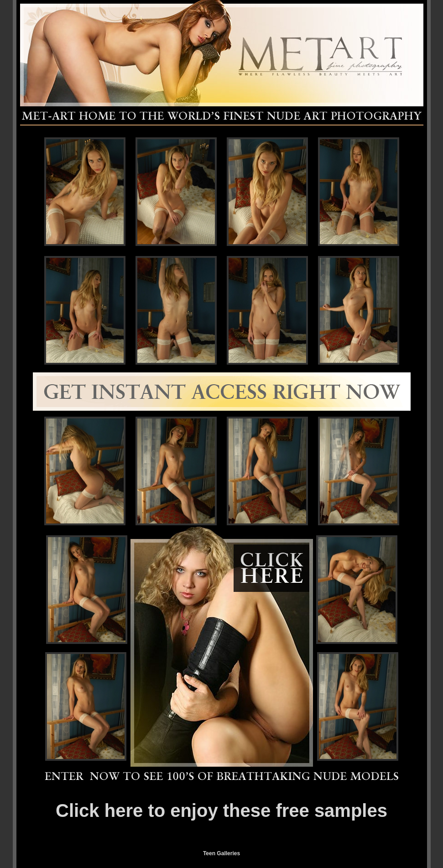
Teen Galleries (221, 853)
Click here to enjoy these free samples (221, 810)
